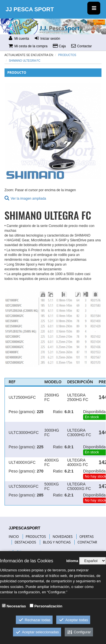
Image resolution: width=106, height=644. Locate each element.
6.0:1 (69, 412)
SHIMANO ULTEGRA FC (25, 61)
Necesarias (16, 606)
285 (40, 495)
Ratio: (58, 412)
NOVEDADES (62, 537)
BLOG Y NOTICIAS (57, 542)
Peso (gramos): (22, 412)
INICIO (14, 537)
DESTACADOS (25, 542)
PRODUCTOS (36, 537)
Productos (67, 55)
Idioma (72, 561)
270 (40, 471)
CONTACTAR (87, 542)
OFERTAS (86, 537)
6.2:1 (69, 471)
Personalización (48, 606)
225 (40, 412)
